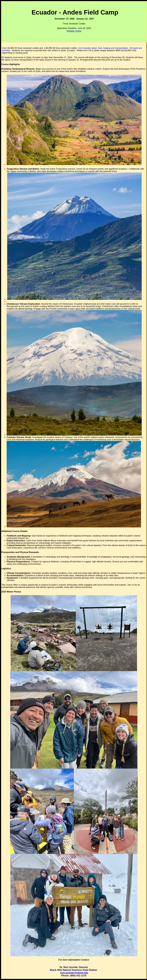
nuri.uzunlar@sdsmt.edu (74, 973)
